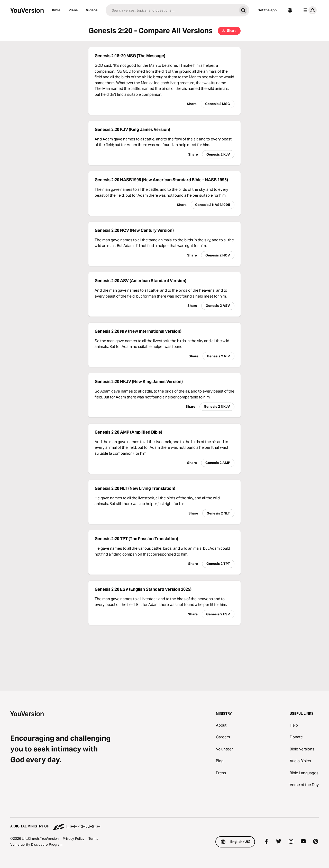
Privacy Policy (74, 838)
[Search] (171, 10)
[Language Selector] (290, 10)
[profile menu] (309, 10)
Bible (56, 10)
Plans (73, 10)
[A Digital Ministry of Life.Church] (164, 824)
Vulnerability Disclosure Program (36, 844)
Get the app (267, 10)
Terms (93, 838)
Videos (92, 10)
